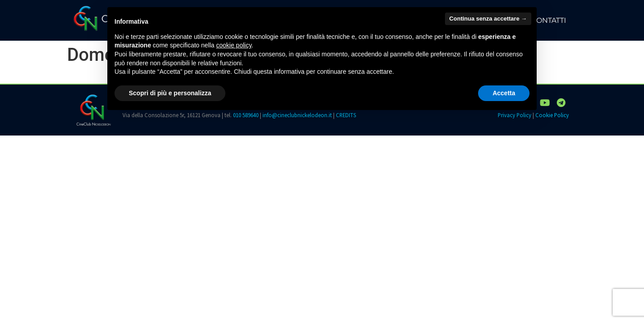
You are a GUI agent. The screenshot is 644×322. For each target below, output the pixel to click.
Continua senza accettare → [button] (488, 19)
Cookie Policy (552, 115)
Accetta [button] (504, 93)
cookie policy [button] (234, 45)
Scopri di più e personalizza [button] (170, 93)
